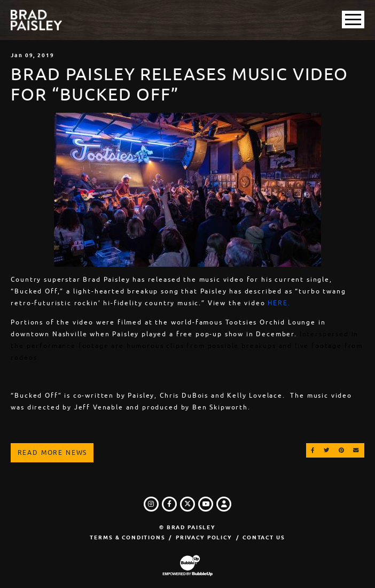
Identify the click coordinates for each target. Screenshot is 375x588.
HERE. (279, 303)
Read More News (53, 453)
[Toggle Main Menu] (353, 20)
